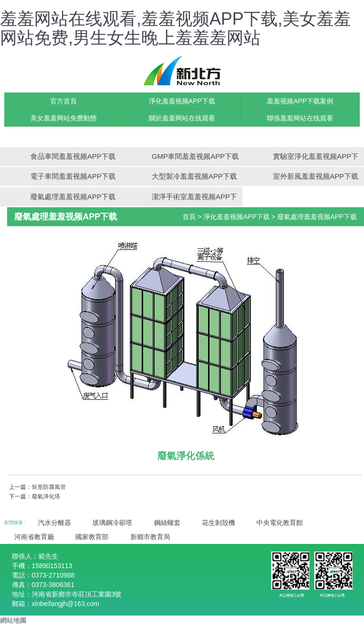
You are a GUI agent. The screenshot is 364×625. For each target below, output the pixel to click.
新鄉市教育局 (150, 537)
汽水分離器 (55, 523)
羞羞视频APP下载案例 (300, 101)
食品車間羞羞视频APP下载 (73, 156)
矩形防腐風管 (49, 487)
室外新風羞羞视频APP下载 (316, 176)
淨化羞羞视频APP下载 (182, 101)
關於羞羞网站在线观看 (182, 118)
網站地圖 (13, 620)
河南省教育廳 (34, 537)
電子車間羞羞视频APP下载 (73, 176)
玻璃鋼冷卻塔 (112, 523)
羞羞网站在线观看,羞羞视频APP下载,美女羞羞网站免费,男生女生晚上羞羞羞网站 (175, 28)
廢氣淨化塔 (46, 496)
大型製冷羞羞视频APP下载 (194, 176)
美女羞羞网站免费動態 (64, 118)
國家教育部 (92, 537)
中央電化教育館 (280, 523)
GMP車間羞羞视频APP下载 (195, 156)
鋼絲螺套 (167, 523)
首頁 (189, 217)
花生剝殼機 (218, 523)
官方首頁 (64, 101)
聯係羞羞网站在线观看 (300, 118)
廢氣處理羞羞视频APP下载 (73, 197)
